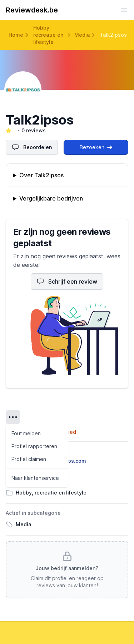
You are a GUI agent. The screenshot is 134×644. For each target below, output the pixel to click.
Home (16, 35)
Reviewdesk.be (32, 10)
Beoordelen (32, 147)
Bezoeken (96, 147)
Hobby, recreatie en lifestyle (48, 35)
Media (82, 35)
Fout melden (26, 433)
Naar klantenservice (35, 478)
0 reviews (34, 130)
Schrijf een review (67, 282)
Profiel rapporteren (34, 446)
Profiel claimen (29, 459)
